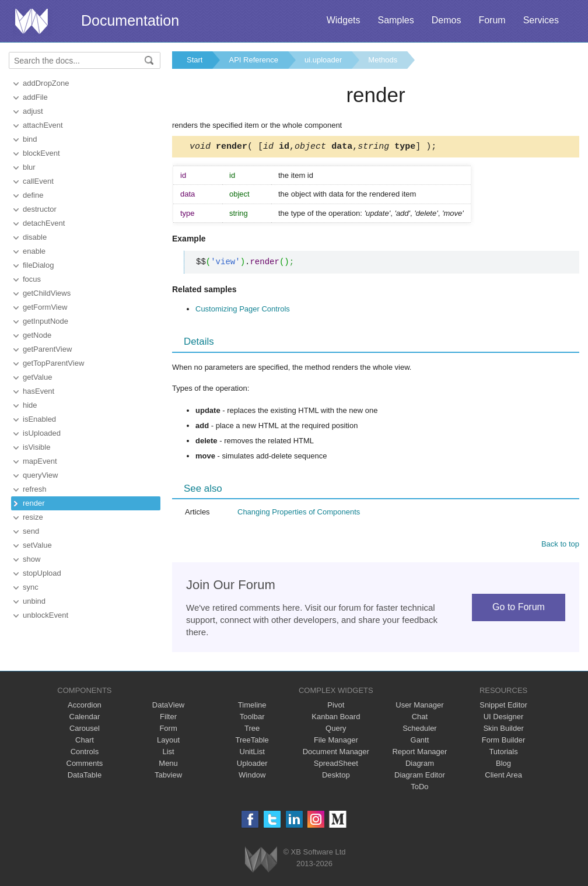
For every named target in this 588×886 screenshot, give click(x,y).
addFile (35, 97)
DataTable (85, 777)
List (168, 753)
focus (32, 279)
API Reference (253, 60)
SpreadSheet (336, 765)
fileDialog (38, 265)
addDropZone (46, 83)
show (32, 559)
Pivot (336, 707)
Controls (85, 753)
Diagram (420, 765)
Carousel (85, 730)
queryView (40, 475)
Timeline (252, 707)
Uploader (252, 765)
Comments (85, 765)
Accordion (85, 707)
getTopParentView (53, 363)
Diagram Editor (420, 777)
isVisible (36, 447)
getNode (37, 335)
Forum (492, 20)
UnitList (252, 753)
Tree (252, 730)
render (34, 503)
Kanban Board (336, 718)
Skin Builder (503, 730)
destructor (40, 209)
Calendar (85, 718)
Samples (395, 20)
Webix (261, 861)
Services (541, 20)
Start (195, 60)
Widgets (344, 20)
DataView (168, 707)
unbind (34, 601)
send (31, 531)
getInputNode (45, 321)
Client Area (503, 777)
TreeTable (252, 742)
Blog (503, 765)
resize (33, 517)
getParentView (47, 349)
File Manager (336, 742)
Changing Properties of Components (299, 514)
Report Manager (419, 753)
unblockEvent (45, 615)
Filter (168, 718)
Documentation (130, 20)
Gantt (420, 742)
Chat (420, 718)
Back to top (560, 546)
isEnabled (39, 419)
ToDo (419, 788)
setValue (37, 545)
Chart (85, 742)
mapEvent (40, 461)
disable (35, 237)
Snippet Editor (503, 707)
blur (29, 167)
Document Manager (336, 753)
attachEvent (43, 125)
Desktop (336, 777)
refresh (34, 489)
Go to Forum (519, 609)
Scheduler (420, 730)
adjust (33, 111)
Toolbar (252, 718)
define (33, 195)
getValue (37, 377)
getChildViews (47, 293)
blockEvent (41, 153)
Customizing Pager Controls (243, 311)
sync (31, 587)
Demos (447, 20)
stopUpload (42, 573)
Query (336, 730)
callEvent (38, 181)
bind (30, 139)
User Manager (419, 707)
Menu (168, 765)
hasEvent (38, 391)
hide (30, 405)
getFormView (45, 307)
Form (168, 730)
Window (252, 777)
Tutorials (503, 753)
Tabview (168, 777)
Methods (383, 60)
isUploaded (42, 433)
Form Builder (503, 742)
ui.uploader (323, 60)
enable (34, 251)
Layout (168, 742)
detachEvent (44, 223)
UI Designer (504, 718)
